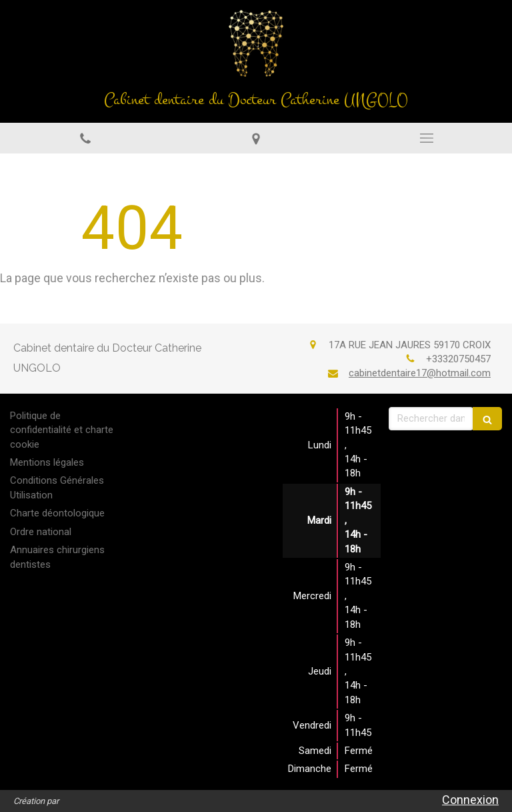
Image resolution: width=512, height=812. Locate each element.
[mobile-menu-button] (427, 138)
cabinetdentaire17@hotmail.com (420, 373)
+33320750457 (458, 359)
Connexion (470, 800)
